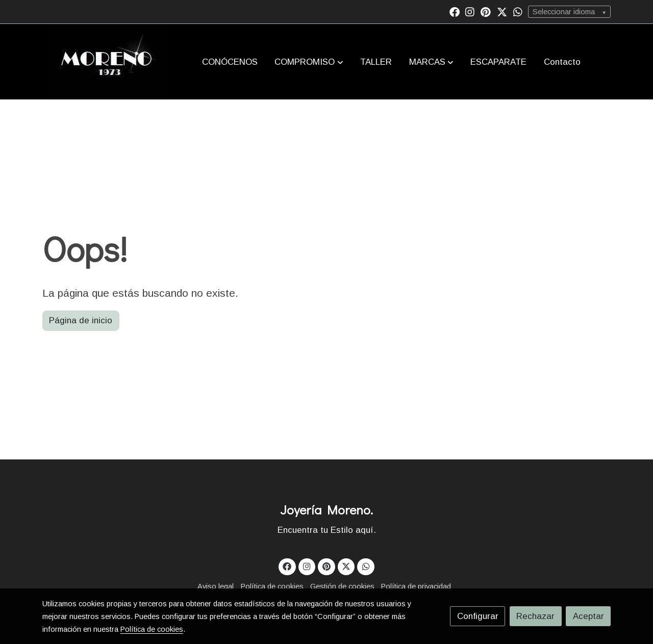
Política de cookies (272, 586)
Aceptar (588, 616)
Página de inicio (81, 320)
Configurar (478, 616)
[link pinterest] (486, 11)
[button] (309, 62)
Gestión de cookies (342, 586)
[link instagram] (470, 11)
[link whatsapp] (518, 11)
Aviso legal (216, 586)
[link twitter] (502, 11)
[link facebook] (455, 11)
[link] (107, 62)
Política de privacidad (416, 586)
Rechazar (535, 616)
